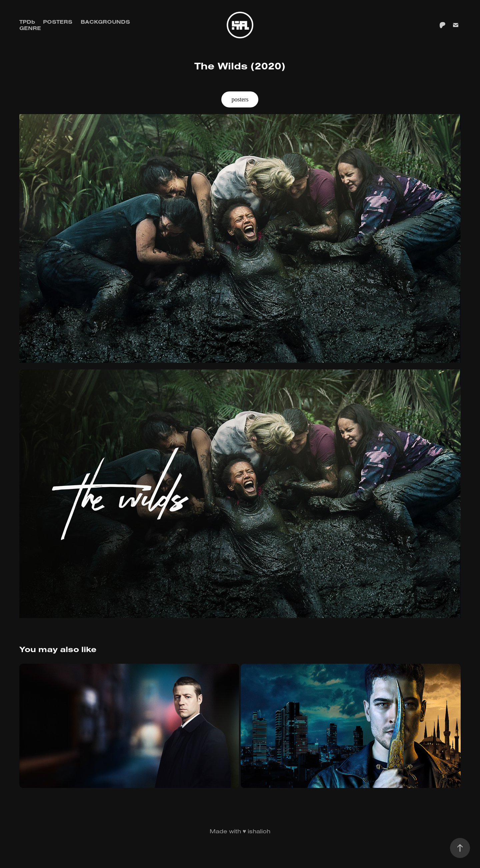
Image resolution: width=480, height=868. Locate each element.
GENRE (30, 28)
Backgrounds (105, 22)
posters (240, 99)
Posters (58, 22)
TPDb (27, 22)
